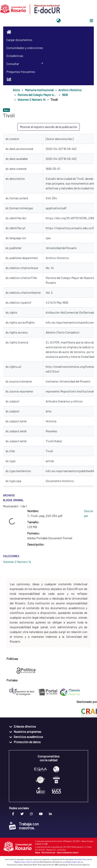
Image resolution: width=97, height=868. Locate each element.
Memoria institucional (39, 90)
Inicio (16, 90)
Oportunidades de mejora (68, 852)
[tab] (48, 726)
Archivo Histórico (70, 90)
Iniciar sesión (72, 21)
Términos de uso (48, 852)
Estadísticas (15, 56)
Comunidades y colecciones (25, 48)
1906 (65, 95)
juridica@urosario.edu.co (73, 862)
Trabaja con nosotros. (24, 826)
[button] (59, 21)
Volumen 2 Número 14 (32, 99)
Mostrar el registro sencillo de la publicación (48, 127)
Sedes (37, 852)
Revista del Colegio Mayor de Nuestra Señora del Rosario (37, 95)
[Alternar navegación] (91, 21)
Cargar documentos (19, 40)
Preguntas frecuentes (21, 72)
